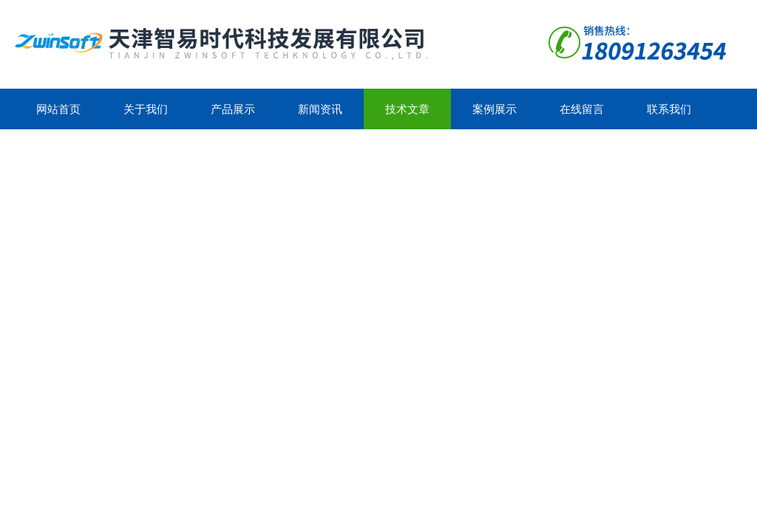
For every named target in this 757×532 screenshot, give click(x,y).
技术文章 (407, 109)
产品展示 (233, 109)
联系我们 (669, 109)
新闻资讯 (320, 109)
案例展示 (495, 109)
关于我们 (146, 109)
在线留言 (582, 109)
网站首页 (58, 109)
